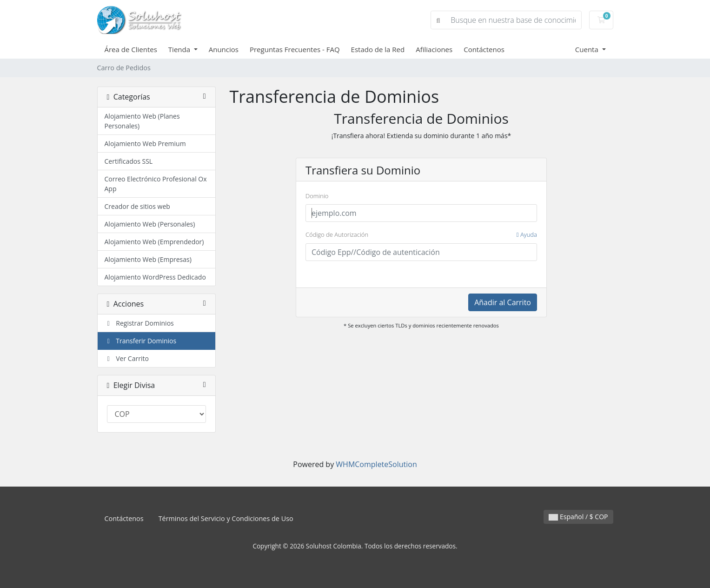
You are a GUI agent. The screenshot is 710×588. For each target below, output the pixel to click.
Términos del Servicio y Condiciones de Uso (226, 518)
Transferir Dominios (141, 341)
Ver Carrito (127, 358)
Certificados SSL (129, 161)
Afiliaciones (434, 49)
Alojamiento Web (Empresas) (148, 259)
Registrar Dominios (139, 323)
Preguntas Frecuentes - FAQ (295, 49)
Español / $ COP (578, 517)
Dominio (317, 196)
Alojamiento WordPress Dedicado (155, 277)
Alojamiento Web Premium (145, 144)
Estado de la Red (378, 49)
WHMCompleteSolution (376, 464)
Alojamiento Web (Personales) (150, 224)
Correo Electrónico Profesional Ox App (156, 184)
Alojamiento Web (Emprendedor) (154, 242)
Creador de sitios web (137, 206)
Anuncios (224, 49)
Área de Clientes (131, 49)
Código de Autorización (421, 235)
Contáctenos (484, 49)
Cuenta (588, 49)
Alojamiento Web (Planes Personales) (142, 121)
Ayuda (527, 234)
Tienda (180, 49)
